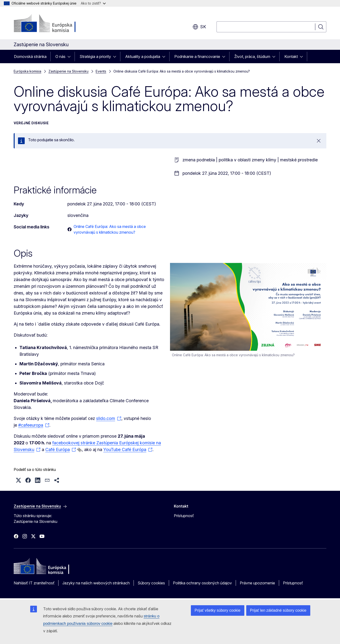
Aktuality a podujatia (143, 56)
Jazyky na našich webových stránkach (96, 583)
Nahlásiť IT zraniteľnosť (34, 583)
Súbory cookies (151, 583)
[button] (18, 480)
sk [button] (199, 27)
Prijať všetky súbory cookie (218, 610)
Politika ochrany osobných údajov (202, 583)
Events (101, 71)
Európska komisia (27, 71)
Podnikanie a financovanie (197, 56)
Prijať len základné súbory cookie (278, 610)
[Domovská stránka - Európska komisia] (52, 24)
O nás (60, 56)
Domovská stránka (30, 56)
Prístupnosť (184, 516)
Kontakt (291, 56)
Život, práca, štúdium (252, 56)
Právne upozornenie (257, 583)
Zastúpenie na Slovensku (68, 71)
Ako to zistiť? (93, 3)
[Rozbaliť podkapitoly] (70, 56)
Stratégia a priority (95, 56)
